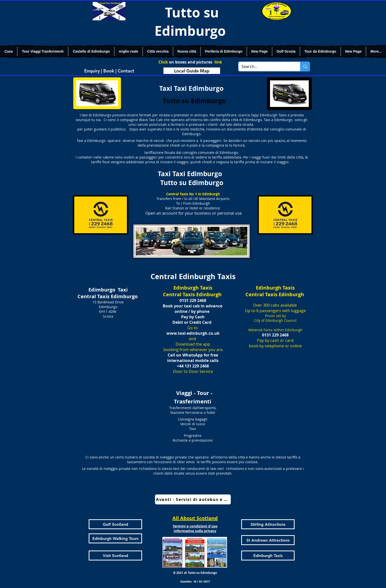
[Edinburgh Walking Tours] (115, 538)
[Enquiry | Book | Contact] (109, 71)
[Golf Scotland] (115, 524)
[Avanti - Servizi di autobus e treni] (193, 499)
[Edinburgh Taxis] (268, 555)
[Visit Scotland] (115, 555)
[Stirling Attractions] (268, 524)
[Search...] (266, 66)
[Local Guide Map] (192, 71)
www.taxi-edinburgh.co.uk (193, 333)
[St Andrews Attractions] (268, 540)
